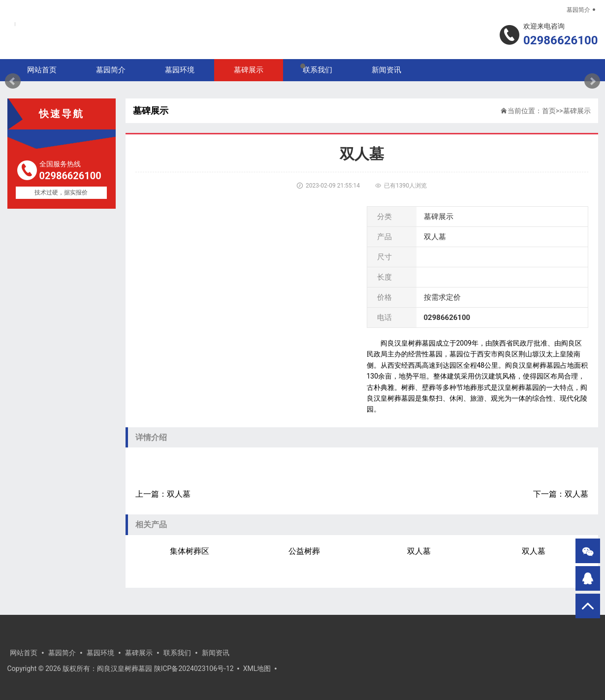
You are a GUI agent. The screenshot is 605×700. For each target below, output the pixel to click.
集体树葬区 (190, 551)
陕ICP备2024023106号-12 (194, 668)
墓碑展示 (577, 111)
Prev (13, 81)
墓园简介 (578, 10)
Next (592, 81)
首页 (549, 111)
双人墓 (179, 494)
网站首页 (24, 653)
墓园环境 (100, 653)
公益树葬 (304, 551)
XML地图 (257, 668)
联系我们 (177, 653)
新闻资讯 (216, 653)
